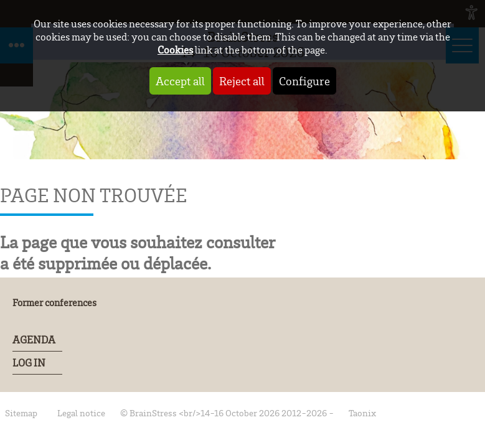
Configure (304, 81)
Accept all (180, 81)
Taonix (362, 413)
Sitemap (21, 413)
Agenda (34, 340)
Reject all (242, 81)
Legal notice (81, 413)
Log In (29, 363)
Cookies (175, 49)
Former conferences (54, 302)
